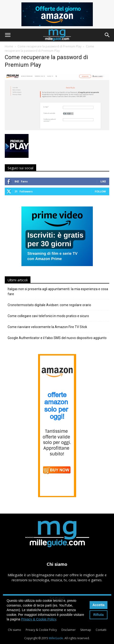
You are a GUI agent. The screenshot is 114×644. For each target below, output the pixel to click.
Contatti (101, 630)
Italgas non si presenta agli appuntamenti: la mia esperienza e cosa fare (58, 291)
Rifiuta (99, 615)
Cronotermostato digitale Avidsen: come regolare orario (49, 305)
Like (103, 181)
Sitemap (86, 630)
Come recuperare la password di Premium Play (50, 46)
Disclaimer (69, 630)
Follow (100, 191)
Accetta (98, 605)
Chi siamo (15, 630)
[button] (8, 35)
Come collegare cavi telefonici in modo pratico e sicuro (48, 316)
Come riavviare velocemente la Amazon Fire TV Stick (47, 327)
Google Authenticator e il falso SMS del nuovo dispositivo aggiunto (57, 338)
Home (9, 46)
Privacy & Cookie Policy (41, 630)
